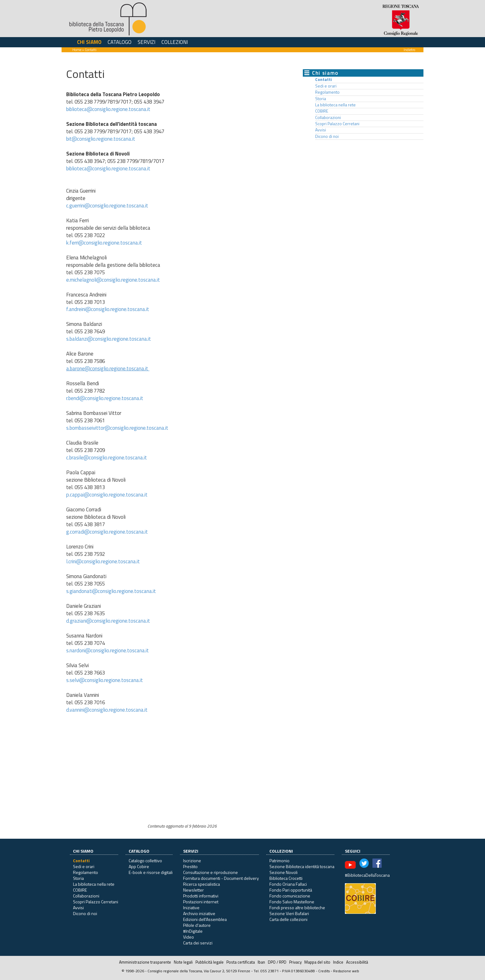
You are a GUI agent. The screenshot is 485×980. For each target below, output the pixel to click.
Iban (261, 962)
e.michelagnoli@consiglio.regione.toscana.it (113, 280)
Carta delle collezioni (288, 919)
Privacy (295, 962)
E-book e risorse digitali (151, 872)
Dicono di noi (327, 136)
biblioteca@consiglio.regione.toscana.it (108, 109)
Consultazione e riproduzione (210, 872)
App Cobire (139, 866)
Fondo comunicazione (290, 896)
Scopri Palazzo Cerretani (337, 124)
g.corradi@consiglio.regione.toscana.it (108, 532)
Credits (324, 971)
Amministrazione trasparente (145, 962)
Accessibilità (357, 962)
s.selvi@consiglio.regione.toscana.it (105, 680)
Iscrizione (192, 861)
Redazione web (346, 971)
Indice (338, 962)
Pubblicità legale (210, 962)
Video (189, 937)
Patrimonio (279, 861)
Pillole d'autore (197, 925)
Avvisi (321, 130)
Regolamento (327, 92)
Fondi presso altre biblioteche (297, 908)
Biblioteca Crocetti (286, 878)
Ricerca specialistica (202, 884)
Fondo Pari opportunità (291, 890)
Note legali (183, 962)
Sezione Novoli (283, 872)
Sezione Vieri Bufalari (289, 913)
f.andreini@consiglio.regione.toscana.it (108, 309)
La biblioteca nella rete (335, 105)
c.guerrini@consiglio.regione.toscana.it (107, 206)
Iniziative (191, 908)
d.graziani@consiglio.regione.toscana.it (108, 621)
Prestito (190, 866)
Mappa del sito (317, 962)
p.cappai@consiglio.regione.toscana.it (107, 495)
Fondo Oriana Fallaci (288, 884)
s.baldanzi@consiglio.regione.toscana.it (109, 339)
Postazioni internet (201, 902)
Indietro (409, 50)
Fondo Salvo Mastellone (292, 902)
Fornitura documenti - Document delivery (221, 878)
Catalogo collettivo (145, 861)
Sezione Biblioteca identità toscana (302, 866)
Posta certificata (241, 962)
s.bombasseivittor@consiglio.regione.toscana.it (117, 428)
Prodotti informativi (201, 896)
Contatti (324, 79)
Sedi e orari (326, 86)
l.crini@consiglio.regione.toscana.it (103, 561)
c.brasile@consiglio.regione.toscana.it (107, 458)
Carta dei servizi (198, 943)
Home (77, 50)
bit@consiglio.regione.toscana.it (101, 139)
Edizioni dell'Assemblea (205, 919)
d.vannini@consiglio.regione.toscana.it (107, 710)
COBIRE (322, 111)
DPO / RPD (277, 962)
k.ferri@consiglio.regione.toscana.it (104, 243)
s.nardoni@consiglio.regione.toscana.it (107, 650)
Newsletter (193, 890)
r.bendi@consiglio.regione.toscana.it (105, 398)
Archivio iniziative (199, 913)
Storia (321, 99)
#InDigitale (193, 931)
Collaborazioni (328, 117)
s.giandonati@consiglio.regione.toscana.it (111, 591)
